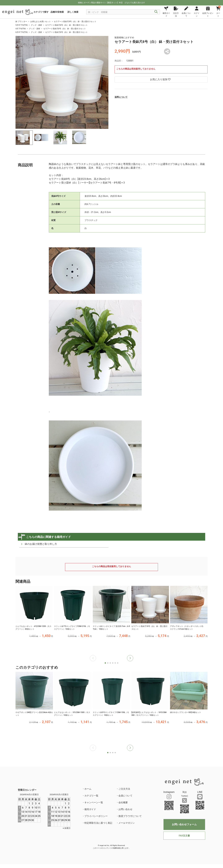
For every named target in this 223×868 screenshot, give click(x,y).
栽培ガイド (90, 809)
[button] (130, 658)
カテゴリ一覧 (91, 796)
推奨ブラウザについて (130, 816)
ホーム (88, 789)
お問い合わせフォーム (184, 824)
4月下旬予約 (21, 29)
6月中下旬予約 (22, 32)
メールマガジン (127, 823)
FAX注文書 (184, 836)
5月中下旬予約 (22, 25)
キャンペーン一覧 (94, 802)
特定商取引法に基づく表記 (98, 823)
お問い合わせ (125, 809)
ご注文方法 (124, 789)
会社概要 (123, 802)
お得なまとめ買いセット (41, 22)
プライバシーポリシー (96, 816)
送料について (121, 97)
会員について (125, 796)
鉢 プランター (21, 22)
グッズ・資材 (36, 25)
